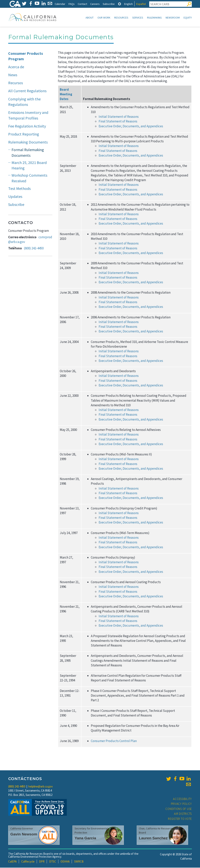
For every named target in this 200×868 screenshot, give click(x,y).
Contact (82, 4)
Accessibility (182, 799)
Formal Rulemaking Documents (28, 153)
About (90, 18)
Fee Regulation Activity (27, 126)
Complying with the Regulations (24, 102)
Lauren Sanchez (153, 838)
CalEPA (12, 862)
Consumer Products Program (26, 57)
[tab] (120, 4)
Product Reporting (24, 134)
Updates (15, 197)
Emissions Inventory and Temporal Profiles (28, 116)
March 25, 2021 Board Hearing (29, 166)
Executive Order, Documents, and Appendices (131, 156)
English (128, 4)
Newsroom (173, 18)
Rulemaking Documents (28, 142)
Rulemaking (154, 18)
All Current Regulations (27, 91)
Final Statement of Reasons (118, 151)
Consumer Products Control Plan (114, 741)
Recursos (16, 83)
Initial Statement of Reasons (119, 146)
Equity (188, 18)
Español (141, 4)
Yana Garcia (85, 838)
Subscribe (109, 4)
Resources (121, 18)
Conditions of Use (179, 809)
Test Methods (19, 189)
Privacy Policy (181, 804)
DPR (42, 862)
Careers (95, 4)
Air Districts (183, 814)
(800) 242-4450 (34, 249)
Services (138, 18)
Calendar (60, 4)
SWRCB (79, 862)
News (13, 75)
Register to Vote (180, 819)
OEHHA (65, 862)
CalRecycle (28, 862)
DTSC (53, 862)
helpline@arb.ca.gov (41, 787)
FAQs (71, 4)
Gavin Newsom (24, 835)
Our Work (104, 18)
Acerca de (16, 67)
